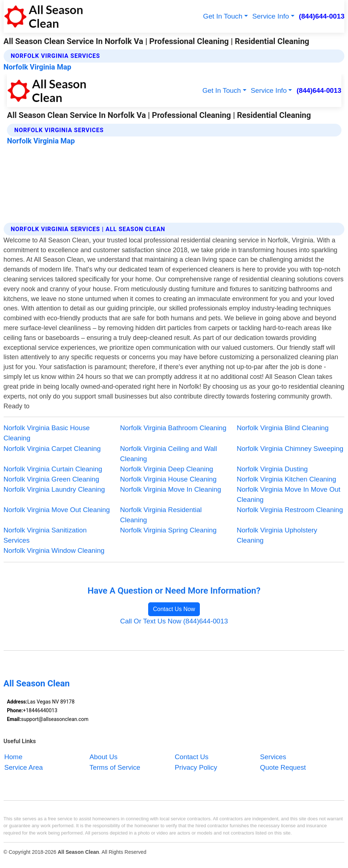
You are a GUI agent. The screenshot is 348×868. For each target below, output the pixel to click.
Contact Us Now (174, 609)
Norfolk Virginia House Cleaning (168, 479)
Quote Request (283, 767)
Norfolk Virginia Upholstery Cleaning (277, 535)
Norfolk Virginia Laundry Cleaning (54, 489)
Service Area (24, 767)
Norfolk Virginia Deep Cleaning (167, 469)
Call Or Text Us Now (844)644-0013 (174, 621)
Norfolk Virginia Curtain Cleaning (53, 469)
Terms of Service (115, 767)
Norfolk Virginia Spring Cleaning (168, 530)
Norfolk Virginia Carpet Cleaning (52, 449)
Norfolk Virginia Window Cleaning (54, 550)
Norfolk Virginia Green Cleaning (52, 479)
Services (273, 757)
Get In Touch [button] (223, 16)
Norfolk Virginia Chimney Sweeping (290, 449)
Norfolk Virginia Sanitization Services (45, 535)
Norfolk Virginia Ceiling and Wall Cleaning (169, 454)
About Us (104, 757)
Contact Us (192, 757)
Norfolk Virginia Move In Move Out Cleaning (288, 494)
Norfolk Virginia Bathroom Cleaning (173, 428)
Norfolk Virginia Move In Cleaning (171, 489)
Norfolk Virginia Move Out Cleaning (57, 510)
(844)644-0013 (322, 16)
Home (13, 757)
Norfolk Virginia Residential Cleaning (161, 515)
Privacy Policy (196, 767)
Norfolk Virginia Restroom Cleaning (290, 510)
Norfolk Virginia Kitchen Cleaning (286, 479)
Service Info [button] (271, 16)
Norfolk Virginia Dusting (272, 469)
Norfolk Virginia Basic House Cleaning (47, 433)
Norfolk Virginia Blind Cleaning (283, 428)
